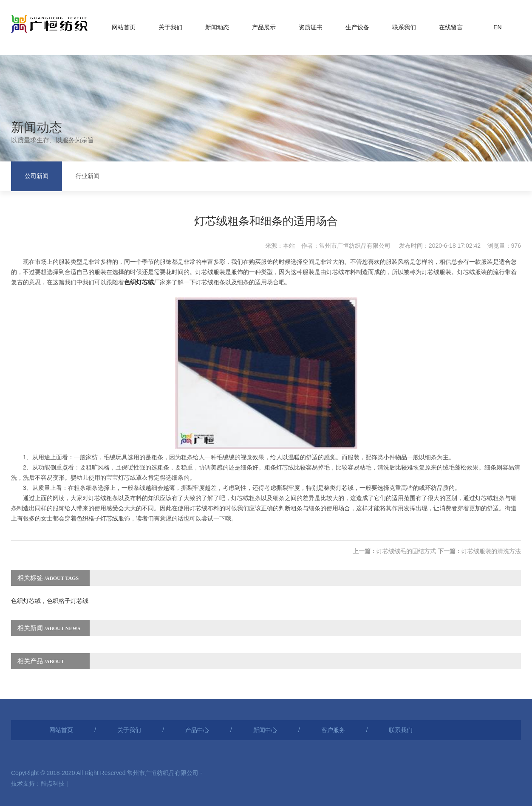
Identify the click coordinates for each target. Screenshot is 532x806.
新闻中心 (265, 730)
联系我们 (404, 27)
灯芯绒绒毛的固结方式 (406, 551)
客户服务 (333, 730)
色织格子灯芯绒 (97, 518)
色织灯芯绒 (139, 282)
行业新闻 (88, 176)
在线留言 (451, 27)
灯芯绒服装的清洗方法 (491, 551)
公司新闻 (37, 176)
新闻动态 (217, 27)
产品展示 (264, 27)
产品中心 (197, 730)
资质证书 (311, 27)
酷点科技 (53, 783)
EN (497, 27)
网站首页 (124, 27)
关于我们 (170, 27)
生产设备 (357, 27)
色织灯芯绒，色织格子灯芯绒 (50, 601)
